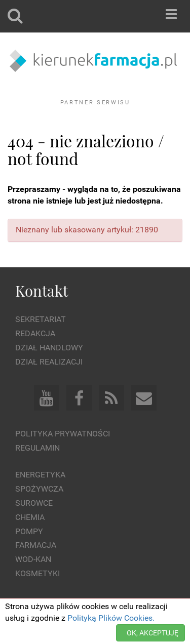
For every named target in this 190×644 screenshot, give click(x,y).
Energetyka (40, 475)
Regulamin (37, 448)
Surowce (34, 503)
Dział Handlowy (49, 348)
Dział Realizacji (49, 362)
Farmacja (36, 545)
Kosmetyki (37, 573)
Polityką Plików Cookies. (111, 618)
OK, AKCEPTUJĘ (153, 633)
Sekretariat (41, 319)
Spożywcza (39, 489)
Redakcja (35, 333)
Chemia (30, 517)
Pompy (29, 531)
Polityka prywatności (63, 434)
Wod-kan (33, 559)
